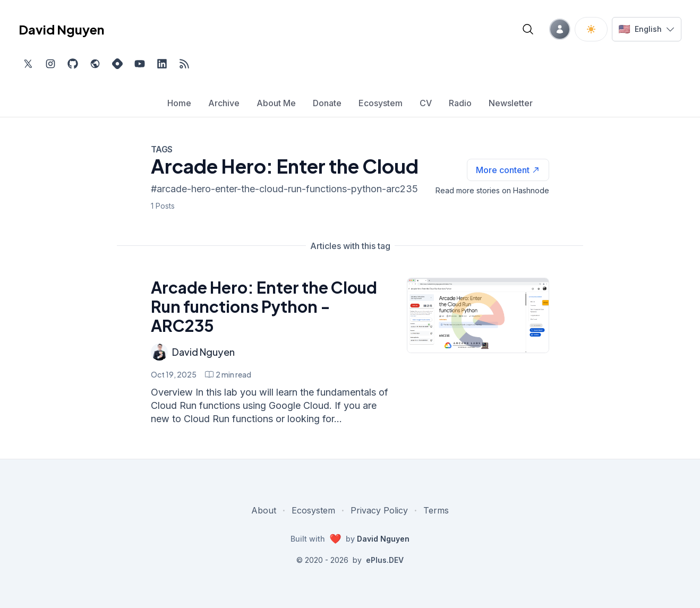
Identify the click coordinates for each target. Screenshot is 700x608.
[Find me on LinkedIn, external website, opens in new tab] (162, 64)
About (264, 510)
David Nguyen (203, 352)
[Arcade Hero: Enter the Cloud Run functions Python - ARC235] (478, 315)
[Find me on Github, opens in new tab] (73, 64)
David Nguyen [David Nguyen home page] (61, 29)
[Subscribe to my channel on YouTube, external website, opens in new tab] (140, 64)
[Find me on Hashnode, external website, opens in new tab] (117, 64)
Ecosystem (313, 510)
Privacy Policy (379, 510)
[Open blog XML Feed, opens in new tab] (184, 64)
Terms (436, 510)
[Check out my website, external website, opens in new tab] (95, 64)
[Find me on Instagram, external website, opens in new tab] (50, 64)
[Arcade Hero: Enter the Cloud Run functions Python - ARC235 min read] (228, 374)
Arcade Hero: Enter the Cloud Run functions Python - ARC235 (264, 306)
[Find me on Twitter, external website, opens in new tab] (28, 64)
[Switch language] (647, 29)
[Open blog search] (528, 29)
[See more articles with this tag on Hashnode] (508, 170)
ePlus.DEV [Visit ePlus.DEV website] (385, 560)
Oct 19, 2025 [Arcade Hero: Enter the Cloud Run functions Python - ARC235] (174, 374)
